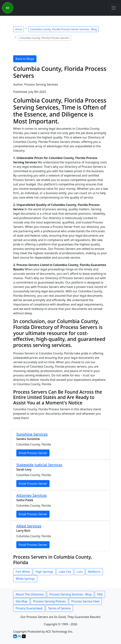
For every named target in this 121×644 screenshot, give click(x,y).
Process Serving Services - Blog (70, 594)
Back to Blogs (25, 59)
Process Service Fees (85, 601)
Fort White (23, 572)
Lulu (80, 572)
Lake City (65, 572)
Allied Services (29, 526)
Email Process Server (33, 453)
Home (19, 29)
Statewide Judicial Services (39, 465)
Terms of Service (59, 608)
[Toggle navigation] (114, 8)
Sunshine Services (32, 434)
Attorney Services (32, 495)
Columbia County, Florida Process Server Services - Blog (63, 29)
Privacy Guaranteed (29, 608)
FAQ (100, 594)
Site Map (22, 601)
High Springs (44, 572)
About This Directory (30, 594)
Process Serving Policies (49, 601)
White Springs (25, 579)
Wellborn (94, 572)
